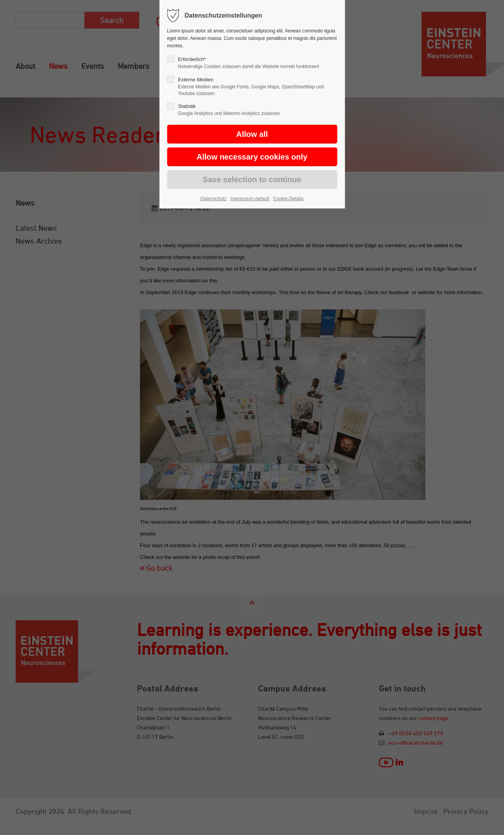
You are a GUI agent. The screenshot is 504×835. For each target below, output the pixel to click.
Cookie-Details (288, 199)
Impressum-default (250, 199)
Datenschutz (214, 199)
